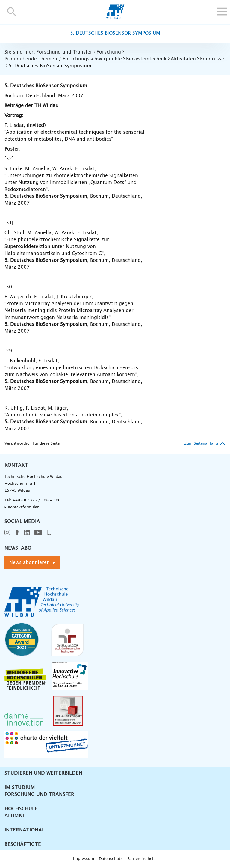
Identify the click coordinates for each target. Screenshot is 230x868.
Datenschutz (111, 859)
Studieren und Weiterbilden (43, 773)
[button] (12, 12)
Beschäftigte (23, 844)
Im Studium (20, 788)
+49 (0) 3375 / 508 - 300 (36, 500)
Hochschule (21, 809)
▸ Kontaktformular (22, 507)
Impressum (84, 859)
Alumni (14, 816)
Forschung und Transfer (39, 794)
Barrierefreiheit (141, 859)
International (25, 830)
